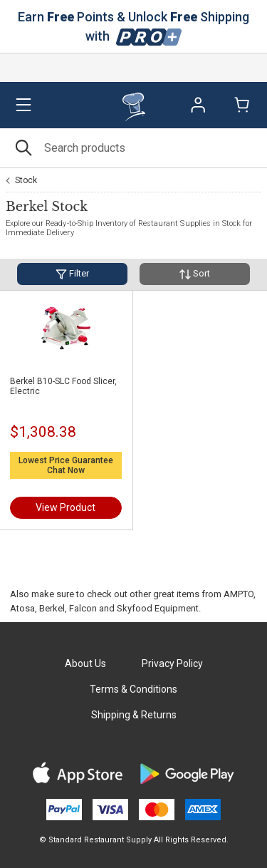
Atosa (22, 608)
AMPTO (239, 594)
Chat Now (66, 470)
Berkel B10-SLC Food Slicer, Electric (63, 386)
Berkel (52, 608)
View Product (66, 507)
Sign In (198, 105)
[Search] (133, 148)
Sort (195, 274)
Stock (26, 180)
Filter (72, 274)
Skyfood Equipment (158, 608)
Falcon (83, 608)
